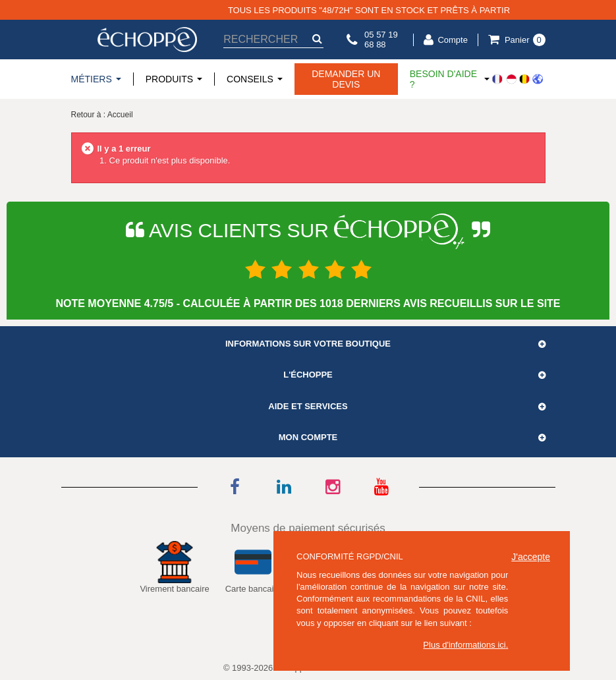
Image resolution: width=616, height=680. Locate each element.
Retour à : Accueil (102, 115)
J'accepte (531, 557)
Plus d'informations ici (464, 645)
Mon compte (308, 438)
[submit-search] (317, 39)
